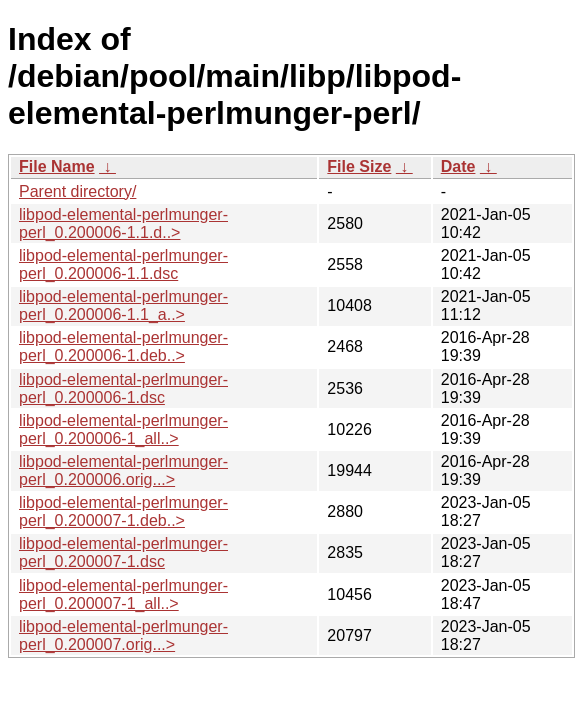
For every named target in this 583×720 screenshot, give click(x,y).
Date (458, 166)
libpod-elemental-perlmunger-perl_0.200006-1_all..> (123, 429)
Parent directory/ (77, 191)
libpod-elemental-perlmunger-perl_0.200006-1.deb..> (123, 346)
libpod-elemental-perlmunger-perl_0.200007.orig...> (123, 635)
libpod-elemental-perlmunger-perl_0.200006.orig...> (123, 470)
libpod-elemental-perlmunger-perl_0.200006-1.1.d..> (123, 223)
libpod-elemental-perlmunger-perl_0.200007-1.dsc (123, 552)
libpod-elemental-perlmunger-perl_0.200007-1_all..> (123, 594)
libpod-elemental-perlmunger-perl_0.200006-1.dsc (123, 388)
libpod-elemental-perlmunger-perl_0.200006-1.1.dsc (123, 264)
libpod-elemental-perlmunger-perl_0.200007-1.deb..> (123, 511)
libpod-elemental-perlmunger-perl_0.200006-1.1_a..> (123, 305)
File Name (57, 166)
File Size (359, 166)
